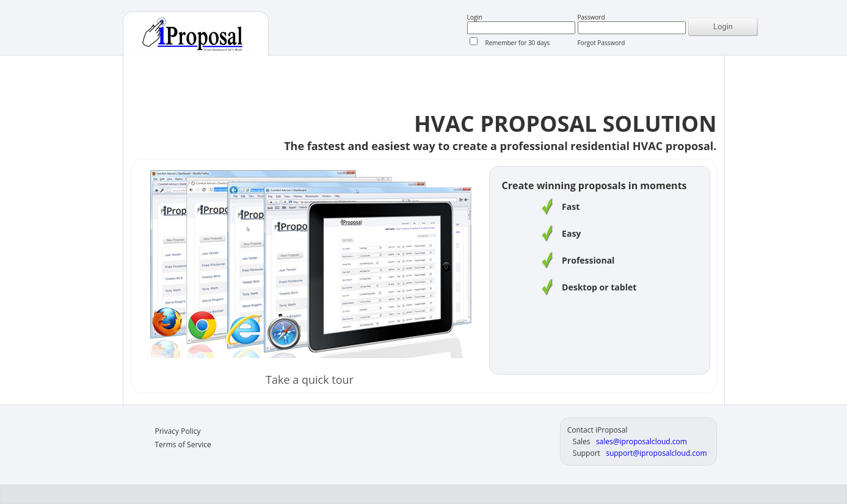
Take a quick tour (310, 380)
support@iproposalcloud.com (656, 453)
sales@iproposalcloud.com (642, 441)
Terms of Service (183, 445)
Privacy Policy (178, 431)
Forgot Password (602, 43)
